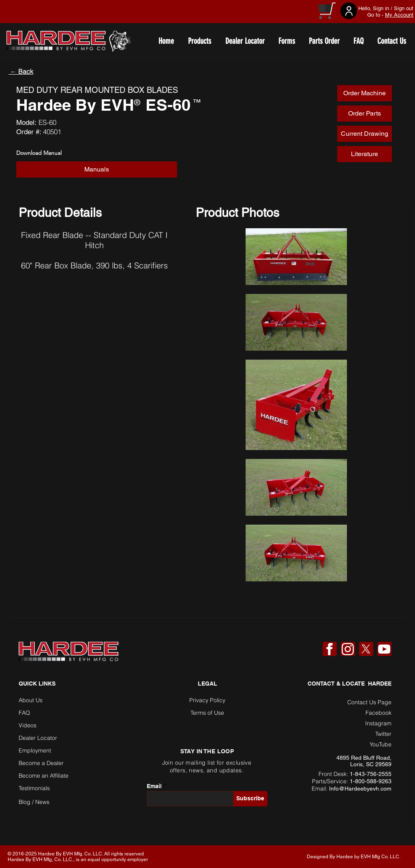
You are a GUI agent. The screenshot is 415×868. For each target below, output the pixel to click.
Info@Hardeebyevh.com (360, 789)
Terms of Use (207, 713)
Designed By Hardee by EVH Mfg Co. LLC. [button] (354, 857)
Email (154, 786)
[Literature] (365, 154)
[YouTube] (384, 649)
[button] (97, 169)
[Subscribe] (250, 799)
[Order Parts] (365, 114)
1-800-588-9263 (371, 781)
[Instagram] (348, 649)
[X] (366, 649)
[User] (349, 11)
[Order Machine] (365, 93)
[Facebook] (329, 649)
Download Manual (39, 153)
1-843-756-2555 (371, 774)
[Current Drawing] (365, 134)
